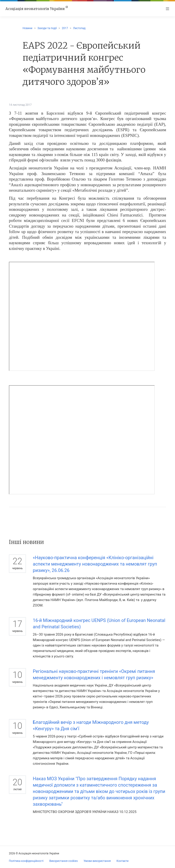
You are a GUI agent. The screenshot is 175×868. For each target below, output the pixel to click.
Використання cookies (63, 861)
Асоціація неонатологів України (37, 9)
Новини (27, 28)
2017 (65, 28)
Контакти (122, 861)
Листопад (79, 28)
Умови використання (97, 861)
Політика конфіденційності (26, 861)
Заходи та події (47, 28)
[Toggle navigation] (167, 9)
